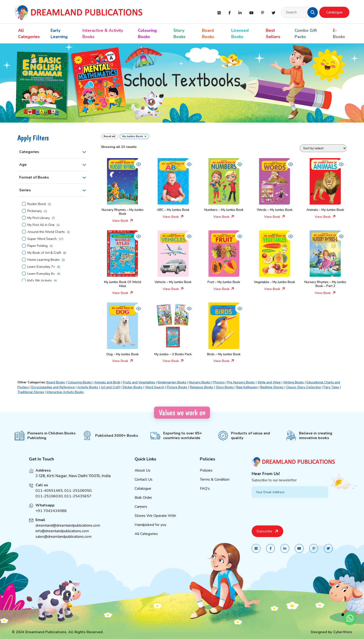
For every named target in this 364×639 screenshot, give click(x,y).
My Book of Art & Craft (44, 253)
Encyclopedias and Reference (53, 387)
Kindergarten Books (172, 382)
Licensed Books (240, 34)
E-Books (339, 34)
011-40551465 (49, 497)
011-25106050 (78, 497)
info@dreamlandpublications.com (62, 538)
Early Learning (59, 34)
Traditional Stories (31, 392)
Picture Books (177, 387)
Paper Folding (37, 246)
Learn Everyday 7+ (41, 267)
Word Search (155, 387)
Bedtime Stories (272, 387)
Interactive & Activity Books (103, 34)
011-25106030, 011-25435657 (63, 503)
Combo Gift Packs (306, 34)
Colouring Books (147, 34)
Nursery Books (200, 382)
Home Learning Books (44, 260)
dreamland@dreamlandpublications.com (68, 532)
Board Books (208, 34)
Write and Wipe (269, 382)
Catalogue (334, 12)
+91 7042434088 (51, 517)
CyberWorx (343, 632)
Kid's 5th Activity (40, 281)
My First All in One (41, 225)
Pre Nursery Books (241, 382)
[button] (313, 12)
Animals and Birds (107, 382)
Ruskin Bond (37, 204)
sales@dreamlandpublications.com (63, 543)
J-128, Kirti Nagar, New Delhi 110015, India (73, 482)
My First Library (39, 218)
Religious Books (202, 387)
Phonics (219, 382)
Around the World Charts (46, 232)
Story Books (179, 34)
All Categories (29, 34)
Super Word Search (42, 239)
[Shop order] (323, 148)
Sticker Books (132, 387)
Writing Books (294, 382)
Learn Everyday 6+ (41, 274)
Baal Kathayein (247, 387)
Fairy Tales (331, 387)
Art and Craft (110, 387)
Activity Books (88, 387)
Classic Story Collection (304, 387)
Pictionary (35, 211)
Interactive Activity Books (65, 392)
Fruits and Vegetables (139, 382)
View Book (123, 221)
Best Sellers (273, 34)
